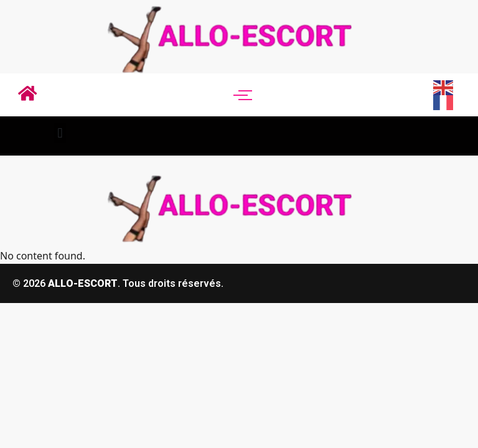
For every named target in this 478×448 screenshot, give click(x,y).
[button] (60, 133)
